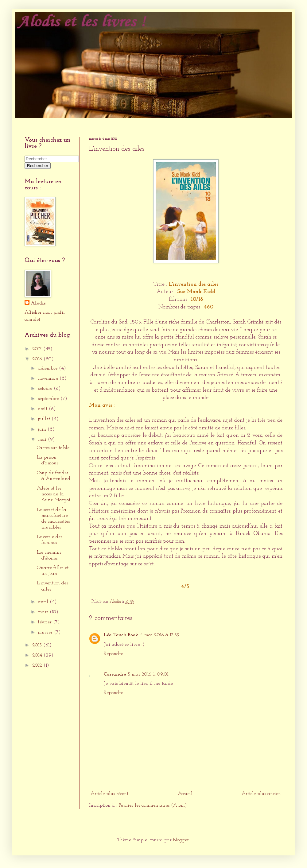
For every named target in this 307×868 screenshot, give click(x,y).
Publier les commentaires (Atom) (153, 805)
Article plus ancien (261, 794)
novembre (49, 378)
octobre (46, 389)
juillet (45, 419)
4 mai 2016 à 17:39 (160, 635)
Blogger (181, 840)
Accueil (26, 123)
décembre (49, 368)
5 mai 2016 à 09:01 (148, 674)
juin (43, 429)
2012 (38, 665)
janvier (46, 632)
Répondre (113, 654)
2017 (38, 349)
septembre (49, 399)
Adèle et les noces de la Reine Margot (54, 494)
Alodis (38, 303)
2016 (38, 359)
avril (44, 602)
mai (43, 440)
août (43, 409)
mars (44, 612)
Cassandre (115, 674)
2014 (38, 655)
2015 (38, 645)
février (46, 622)
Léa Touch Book (121, 635)
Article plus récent (109, 794)
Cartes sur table (53, 448)
